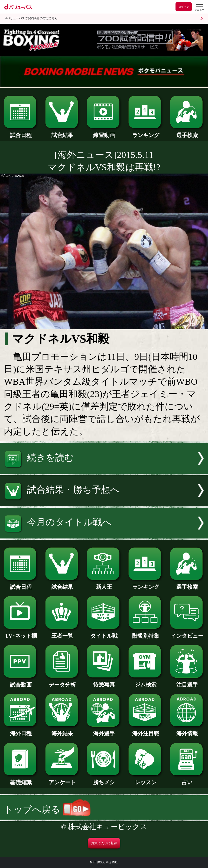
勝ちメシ (104, 780)
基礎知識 (21, 780)
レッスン (146, 780)
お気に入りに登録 (104, 843)
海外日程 (21, 731)
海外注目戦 (146, 731)
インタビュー (187, 633)
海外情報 (187, 731)
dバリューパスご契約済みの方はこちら (32, 18)
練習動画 (104, 132)
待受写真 (104, 682)
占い (187, 780)
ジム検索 (146, 682)
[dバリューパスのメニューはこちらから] (199, 7)
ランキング (146, 132)
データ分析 (62, 682)
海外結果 (62, 731)
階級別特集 (146, 633)
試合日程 (21, 132)
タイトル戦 (104, 633)
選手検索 (187, 132)
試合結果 (62, 132)
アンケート (62, 780)
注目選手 (187, 682)
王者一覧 (62, 633)
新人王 (104, 584)
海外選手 (104, 731)
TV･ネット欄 (21, 633)
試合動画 (21, 682)
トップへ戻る (47, 809)
